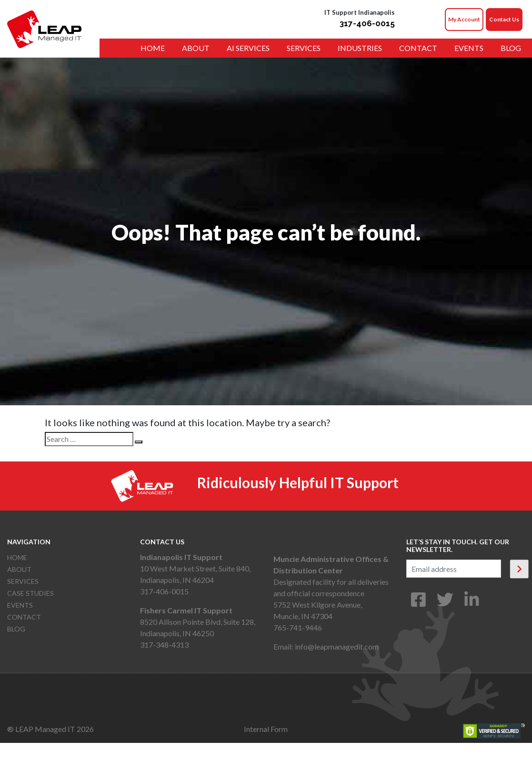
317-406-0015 (367, 23)
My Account (464, 19)
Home (153, 48)
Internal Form (266, 729)
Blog (511, 48)
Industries (360, 48)
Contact (418, 48)
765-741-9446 (298, 627)
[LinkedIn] (472, 603)
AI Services (248, 48)
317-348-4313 (164, 645)
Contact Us (504, 19)
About (196, 48)
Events (469, 48)
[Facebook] (418, 603)
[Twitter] (445, 603)
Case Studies (30, 593)
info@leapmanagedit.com (337, 646)
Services (304, 48)
